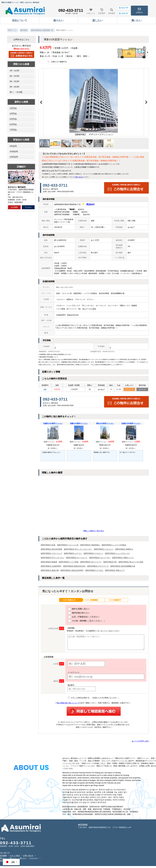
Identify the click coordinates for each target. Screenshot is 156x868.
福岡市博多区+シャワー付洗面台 (114, 545)
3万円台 (13, 108)
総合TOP (124, 8)
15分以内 (14, 157)
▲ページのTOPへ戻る (140, 741)
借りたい (3, 858)
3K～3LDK (14, 81)
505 (45, 390)
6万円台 (13, 124)
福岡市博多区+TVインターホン (52, 558)
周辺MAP (90, 204)
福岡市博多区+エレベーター (100, 558)
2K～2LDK (14, 76)
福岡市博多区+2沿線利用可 (51, 566)
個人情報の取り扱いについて (68, 703)
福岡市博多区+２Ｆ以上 (94, 571)
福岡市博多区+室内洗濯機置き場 (123, 566)
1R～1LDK (14, 71)
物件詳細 (142, 390)
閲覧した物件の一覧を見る (94, 531)
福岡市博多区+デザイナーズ (98, 566)
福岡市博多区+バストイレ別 (68, 545)
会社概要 (14, 207)
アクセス (28, 207)
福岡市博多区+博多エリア (115, 571)
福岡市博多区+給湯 (48, 545)
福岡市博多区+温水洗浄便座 (51, 549)
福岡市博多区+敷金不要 (50, 571)
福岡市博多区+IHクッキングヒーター (78, 549)
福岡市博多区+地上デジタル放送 (131, 562)
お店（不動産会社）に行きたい (84, 617)
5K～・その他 (16, 92)
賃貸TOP (124, 13)
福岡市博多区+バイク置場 (69, 562)
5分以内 (13, 146)
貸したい (13, 858)
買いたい (23, 858)
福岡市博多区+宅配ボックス (123, 558)
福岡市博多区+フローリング (51, 554)
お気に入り (129, 390)
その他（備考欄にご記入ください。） (87, 621)
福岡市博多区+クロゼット (93, 554)
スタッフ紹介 (15, 856)
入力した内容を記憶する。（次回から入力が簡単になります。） (94, 698)
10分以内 (14, 151)
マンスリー (34, 858)
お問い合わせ (79, 177)
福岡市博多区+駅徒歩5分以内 (74, 566)
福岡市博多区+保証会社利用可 (72, 571)
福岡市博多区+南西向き (124, 549)
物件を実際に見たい (79, 609)
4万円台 (13, 114)
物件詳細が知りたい (79, 613)
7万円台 (13, 130)
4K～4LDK (14, 87)
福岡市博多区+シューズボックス (117, 554)
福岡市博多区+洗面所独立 (90, 545)
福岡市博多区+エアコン (73, 554)
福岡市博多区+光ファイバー (91, 562)
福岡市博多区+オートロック (77, 558)
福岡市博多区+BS (110, 562)
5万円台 (13, 119)
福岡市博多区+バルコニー (104, 549)
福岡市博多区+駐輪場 (49, 562)
